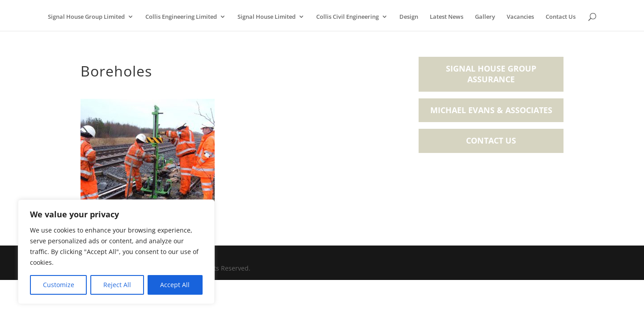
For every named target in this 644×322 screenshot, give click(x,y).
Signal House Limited (267, 17)
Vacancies (520, 17)
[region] (116, 252)
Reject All (117, 285)
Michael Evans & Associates (491, 110)
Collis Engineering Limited (181, 17)
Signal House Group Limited (86, 17)
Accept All (175, 285)
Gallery (485, 17)
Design (409, 17)
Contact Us (561, 17)
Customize (59, 285)
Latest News (447, 17)
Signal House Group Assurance (491, 74)
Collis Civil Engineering (347, 17)
